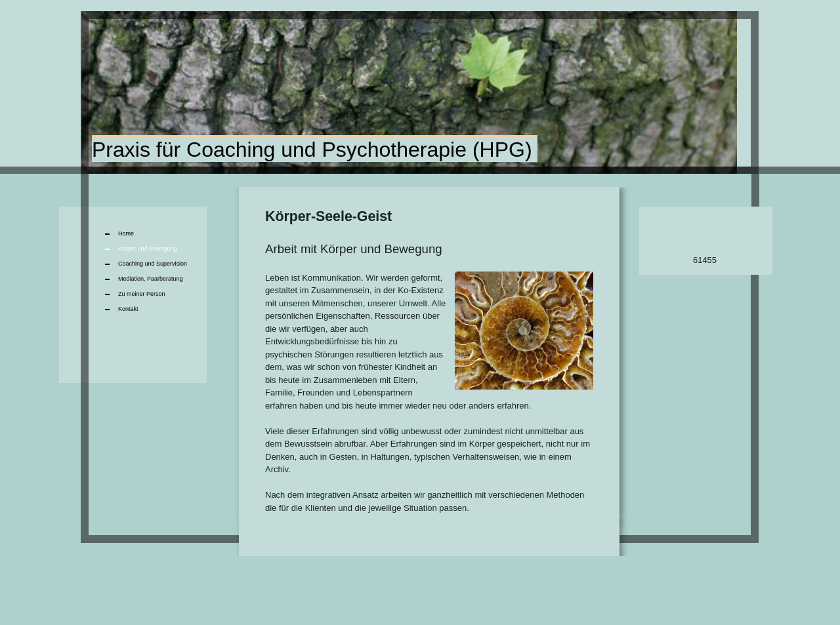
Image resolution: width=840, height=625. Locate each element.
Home (126, 233)
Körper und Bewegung (148, 249)
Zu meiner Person (142, 294)
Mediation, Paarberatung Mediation (151, 281)
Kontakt (128, 309)
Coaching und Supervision (153, 264)
